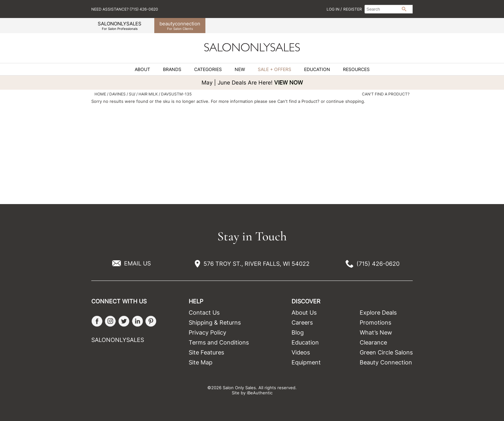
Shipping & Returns (215, 322)
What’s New (376, 332)
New (240, 69)
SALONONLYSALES (120, 26)
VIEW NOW (288, 83)
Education (317, 69)
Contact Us (204, 313)
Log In (333, 9)
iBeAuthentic (260, 393)
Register (353, 9)
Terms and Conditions (219, 342)
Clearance (373, 342)
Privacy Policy (207, 332)
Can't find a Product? (386, 94)
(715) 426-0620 (378, 264)
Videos (301, 352)
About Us (304, 313)
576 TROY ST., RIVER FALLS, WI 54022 (256, 264)
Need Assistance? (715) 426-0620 (125, 9)
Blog (298, 332)
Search (404, 9)
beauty (180, 26)
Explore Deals (378, 313)
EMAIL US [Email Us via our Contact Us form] (137, 263)
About (142, 69)
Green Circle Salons (386, 352)
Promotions (375, 322)
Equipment (306, 362)
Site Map (201, 362)
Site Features (206, 352)
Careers (302, 322)
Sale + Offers (274, 69)
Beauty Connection (386, 362)
